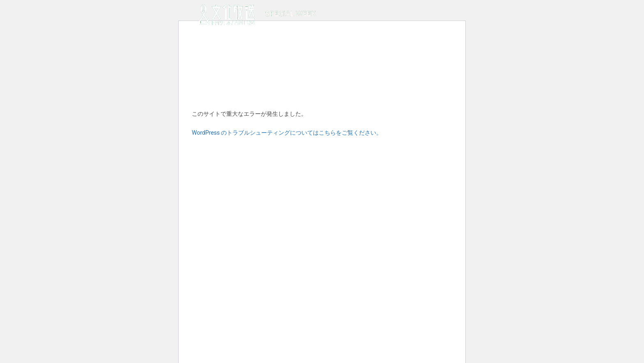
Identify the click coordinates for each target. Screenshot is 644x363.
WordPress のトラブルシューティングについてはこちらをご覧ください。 (287, 133)
